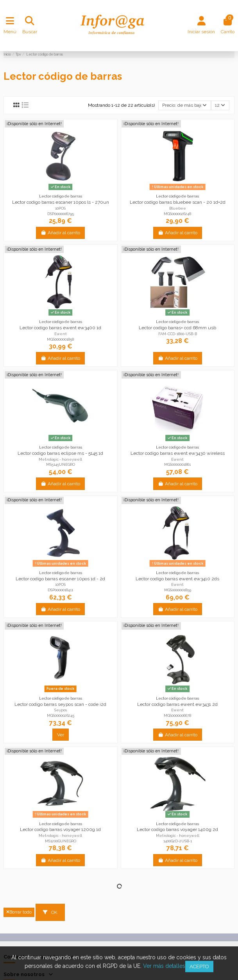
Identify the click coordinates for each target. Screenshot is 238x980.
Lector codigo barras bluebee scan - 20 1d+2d (178, 202)
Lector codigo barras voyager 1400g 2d (177, 829)
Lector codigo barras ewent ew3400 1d (60, 328)
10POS (60, 208)
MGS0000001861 (177, 464)
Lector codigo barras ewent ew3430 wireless (178, 453)
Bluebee (178, 208)
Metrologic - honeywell (60, 459)
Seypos (61, 710)
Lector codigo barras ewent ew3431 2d (177, 704)
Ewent (61, 334)
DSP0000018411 (60, 590)
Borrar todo (19, 912)
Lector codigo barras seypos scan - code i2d (60, 704)
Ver (61, 735)
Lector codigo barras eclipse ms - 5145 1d (60, 453)
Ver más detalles (164, 966)
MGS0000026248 (177, 214)
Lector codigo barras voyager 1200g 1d (60, 829)
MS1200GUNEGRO (61, 841)
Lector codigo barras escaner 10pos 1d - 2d (60, 579)
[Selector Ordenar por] (185, 105)
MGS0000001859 (178, 590)
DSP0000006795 (61, 214)
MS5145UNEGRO (61, 464)
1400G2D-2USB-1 (178, 841)
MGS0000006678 (177, 715)
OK (50, 912)
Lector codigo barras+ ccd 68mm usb (177, 328)
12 (220, 105)
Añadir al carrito (60, 233)
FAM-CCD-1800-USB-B (178, 334)
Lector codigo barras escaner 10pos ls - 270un (61, 202)
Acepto (199, 967)
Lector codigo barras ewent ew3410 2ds (177, 579)
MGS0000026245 (61, 715)
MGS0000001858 (60, 339)
